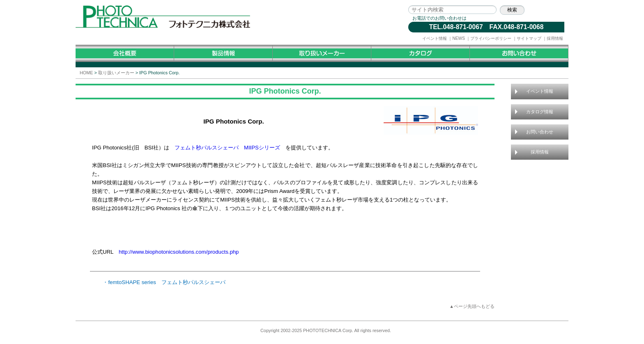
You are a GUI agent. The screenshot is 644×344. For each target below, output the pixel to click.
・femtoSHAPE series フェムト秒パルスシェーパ (164, 282)
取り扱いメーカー (116, 73)
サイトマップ (529, 38)
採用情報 (555, 38)
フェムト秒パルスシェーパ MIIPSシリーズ (230, 148)
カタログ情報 (540, 112)
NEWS (459, 38)
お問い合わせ (540, 132)
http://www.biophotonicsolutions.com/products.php (179, 252)
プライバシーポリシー (491, 38)
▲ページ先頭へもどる (472, 306)
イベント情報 (435, 38)
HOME (86, 73)
